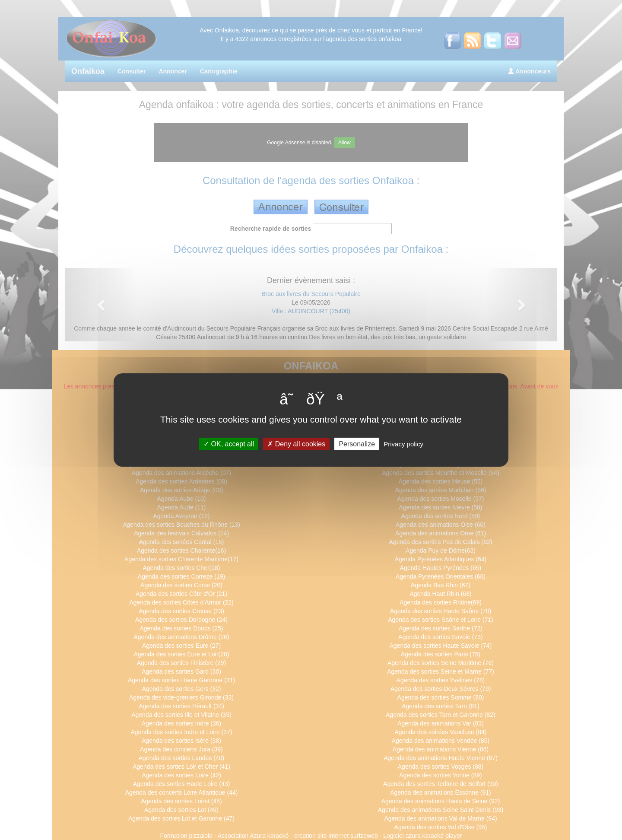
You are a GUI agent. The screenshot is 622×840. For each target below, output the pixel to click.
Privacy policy (403, 444)
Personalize (357, 444)
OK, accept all (229, 444)
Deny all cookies (296, 444)
